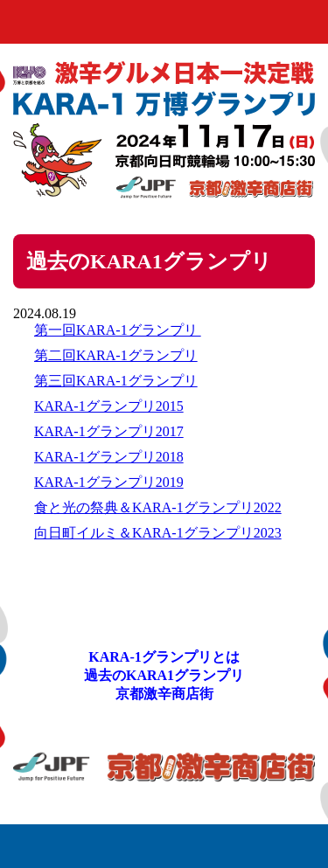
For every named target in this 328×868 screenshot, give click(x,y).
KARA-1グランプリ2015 (109, 406)
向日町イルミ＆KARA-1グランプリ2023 (158, 533)
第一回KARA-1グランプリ (118, 330)
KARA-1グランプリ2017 (109, 431)
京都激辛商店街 (164, 694)
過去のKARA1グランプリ (164, 675)
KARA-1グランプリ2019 (109, 482)
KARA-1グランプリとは (164, 657)
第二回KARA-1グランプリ (116, 355)
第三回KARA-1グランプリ (116, 381)
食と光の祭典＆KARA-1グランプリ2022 (158, 507)
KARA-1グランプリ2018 (109, 457)
